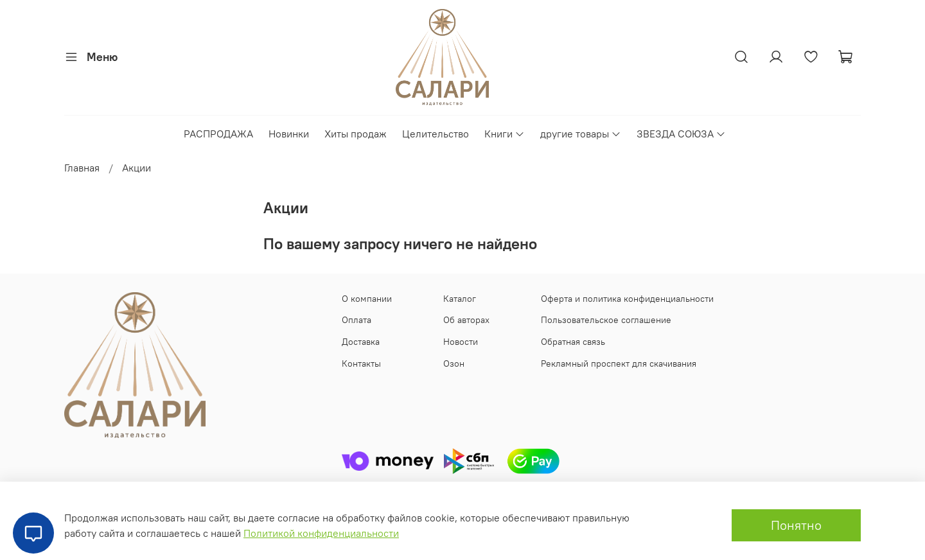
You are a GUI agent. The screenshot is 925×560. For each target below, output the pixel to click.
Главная (82, 168)
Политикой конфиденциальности (321, 533)
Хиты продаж (356, 134)
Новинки (289, 134)
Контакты (361, 363)
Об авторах (466, 320)
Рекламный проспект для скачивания (619, 363)
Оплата (357, 320)
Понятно (796, 525)
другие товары (581, 134)
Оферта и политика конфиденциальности (627, 299)
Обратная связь (573, 342)
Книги (505, 134)
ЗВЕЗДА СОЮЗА (681, 134)
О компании (367, 299)
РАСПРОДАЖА (218, 134)
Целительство (436, 134)
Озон (454, 363)
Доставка (361, 342)
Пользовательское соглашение (606, 320)
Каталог (460, 299)
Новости (461, 342)
